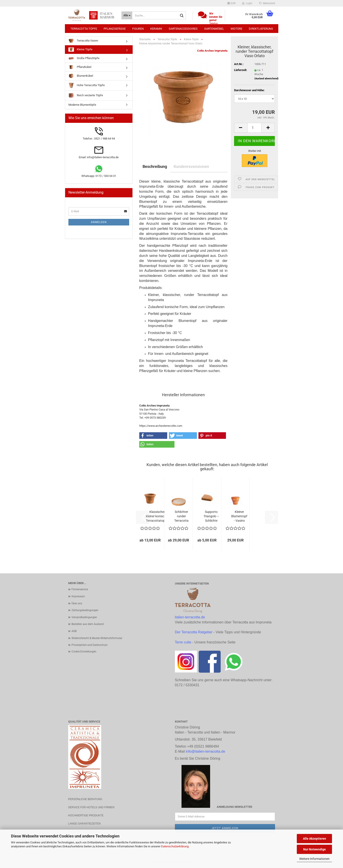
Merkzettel (267, 3)
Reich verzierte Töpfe (86, 95)
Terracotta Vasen (83, 41)
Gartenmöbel (214, 29)
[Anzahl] (255, 128)
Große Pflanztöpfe (84, 58)
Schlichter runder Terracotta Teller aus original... (181, 516)
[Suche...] (127, 15)
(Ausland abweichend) (266, 79)
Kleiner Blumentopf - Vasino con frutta (239, 516)
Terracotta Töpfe (84, 29)
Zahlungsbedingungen (85, 610)
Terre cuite (183, 642)
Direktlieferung (261, 29)
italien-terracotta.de (190, 617)
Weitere (236, 29)
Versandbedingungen (84, 617)
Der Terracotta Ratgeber (194, 632)
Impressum (78, 596)
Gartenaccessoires (183, 29)
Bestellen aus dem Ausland (88, 624)
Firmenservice (80, 589)
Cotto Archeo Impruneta (212, 51)
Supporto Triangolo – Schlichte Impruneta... (211, 516)
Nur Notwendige (315, 849)
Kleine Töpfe (80, 50)
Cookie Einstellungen (84, 652)
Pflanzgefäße (115, 29)
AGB (74, 631)
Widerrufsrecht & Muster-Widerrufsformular (97, 638)
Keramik (156, 29)
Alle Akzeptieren (315, 839)
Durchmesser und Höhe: (249, 90)
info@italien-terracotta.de (205, 751)
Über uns (77, 603)
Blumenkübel (81, 76)
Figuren (138, 29)
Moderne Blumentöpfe (82, 105)
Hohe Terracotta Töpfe (87, 85)
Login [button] (247, 3)
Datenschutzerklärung (175, 846)
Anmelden (99, 222)
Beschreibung (155, 166)
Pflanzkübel (80, 67)
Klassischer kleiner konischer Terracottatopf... (157, 516)
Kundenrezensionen (191, 166)
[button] (231, 3)
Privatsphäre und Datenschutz (90, 645)
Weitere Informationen (314, 859)
